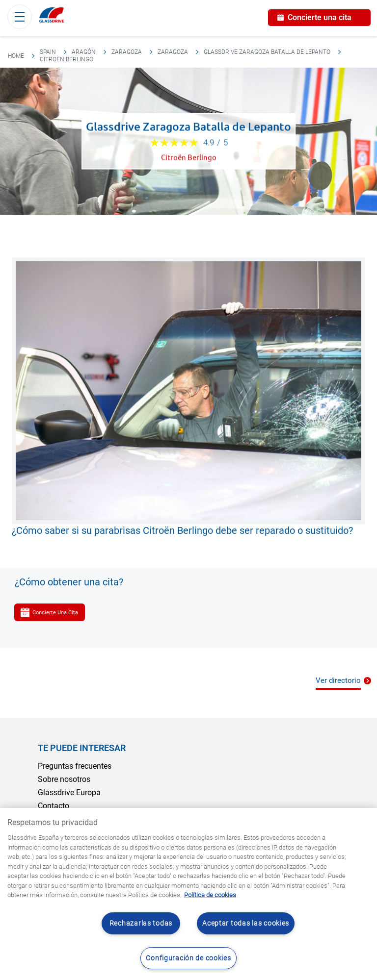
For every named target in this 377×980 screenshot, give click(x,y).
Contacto (54, 806)
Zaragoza (127, 52)
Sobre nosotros (64, 779)
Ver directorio (338, 680)
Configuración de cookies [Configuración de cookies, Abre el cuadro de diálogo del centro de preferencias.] (188, 958)
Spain (48, 52)
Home (16, 56)
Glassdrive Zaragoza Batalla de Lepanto (267, 52)
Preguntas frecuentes (75, 766)
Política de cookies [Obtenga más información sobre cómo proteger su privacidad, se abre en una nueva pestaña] (210, 895)
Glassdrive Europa (69, 792)
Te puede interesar (82, 748)
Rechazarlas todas (141, 923)
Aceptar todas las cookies (246, 923)
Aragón (84, 52)
